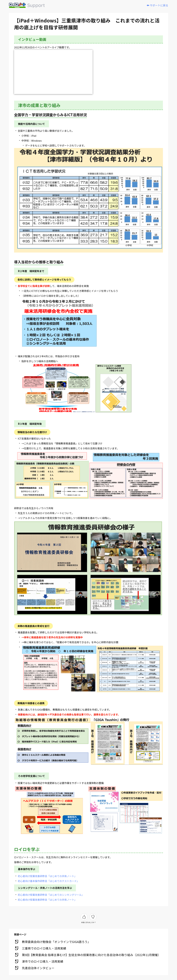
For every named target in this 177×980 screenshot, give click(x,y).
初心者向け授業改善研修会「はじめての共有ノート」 (47, 876)
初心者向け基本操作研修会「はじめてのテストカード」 (49, 881)
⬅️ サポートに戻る (157, 5)
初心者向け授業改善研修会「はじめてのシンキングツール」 (51, 895)
